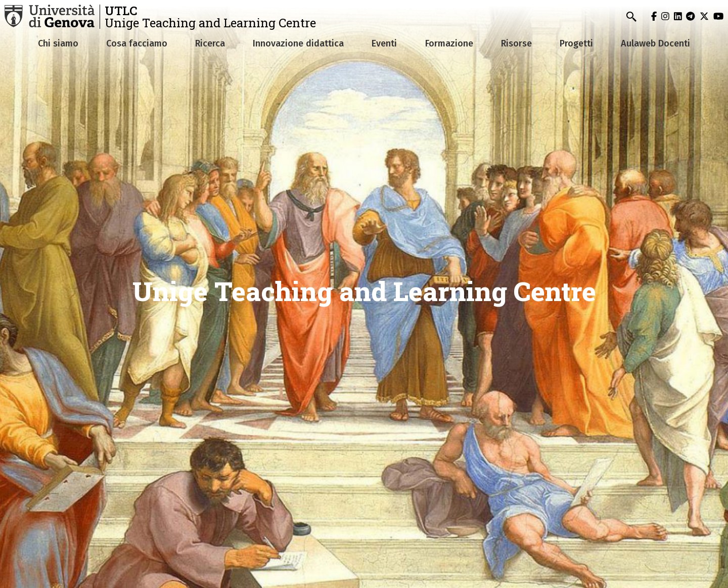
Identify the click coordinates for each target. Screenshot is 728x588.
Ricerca (210, 43)
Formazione (449, 43)
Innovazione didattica (298, 43)
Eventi (384, 43)
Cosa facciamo (137, 43)
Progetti (576, 43)
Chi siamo (58, 43)
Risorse (516, 43)
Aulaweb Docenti (655, 43)
